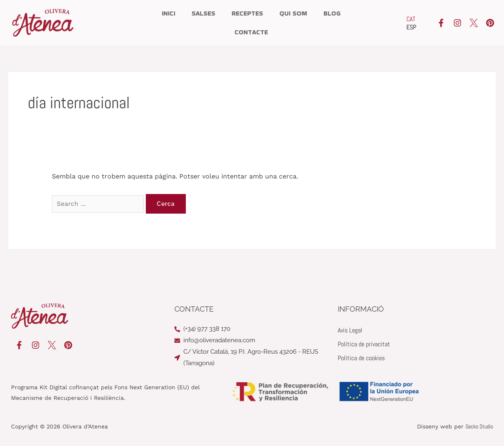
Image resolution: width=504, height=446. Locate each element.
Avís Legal (350, 330)
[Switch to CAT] (411, 19)
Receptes (247, 13)
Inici (168, 13)
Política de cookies (361, 358)
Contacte (251, 32)
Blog (332, 13)
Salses (203, 13)
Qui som (293, 13)
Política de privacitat (364, 344)
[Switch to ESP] (411, 27)
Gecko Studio (479, 426)
